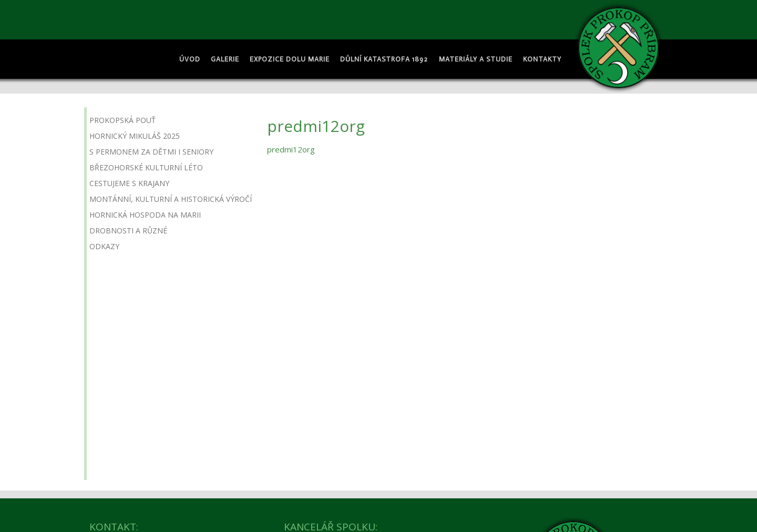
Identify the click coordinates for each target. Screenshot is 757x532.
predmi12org (291, 149)
